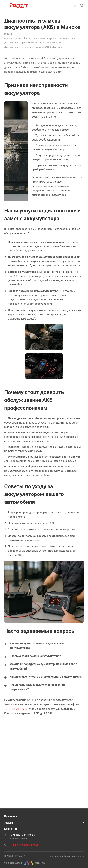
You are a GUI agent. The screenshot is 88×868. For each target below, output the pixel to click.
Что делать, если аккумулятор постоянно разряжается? (37, 687)
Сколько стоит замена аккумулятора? (35, 656)
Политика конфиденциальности (66, 856)
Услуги (9, 823)
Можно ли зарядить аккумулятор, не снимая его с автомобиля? (43, 666)
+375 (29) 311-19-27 (16, 709)
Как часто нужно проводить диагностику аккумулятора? (37, 646)
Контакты (11, 829)
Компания (11, 816)
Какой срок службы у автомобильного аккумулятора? (46, 677)
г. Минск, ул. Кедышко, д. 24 (26, 845)
